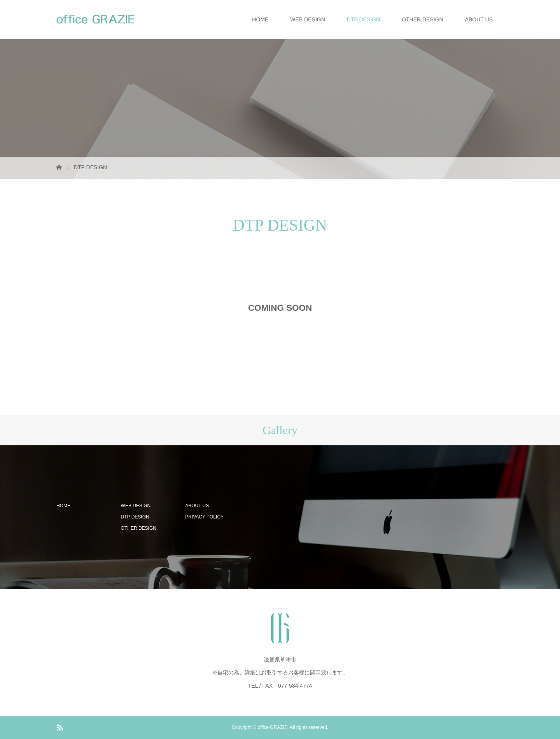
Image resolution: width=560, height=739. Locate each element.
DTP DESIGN (363, 19)
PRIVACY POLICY (204, 517)
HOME (260, 19)
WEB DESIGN (307, 19)
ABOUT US (479, 19)
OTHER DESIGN (423, 19)
